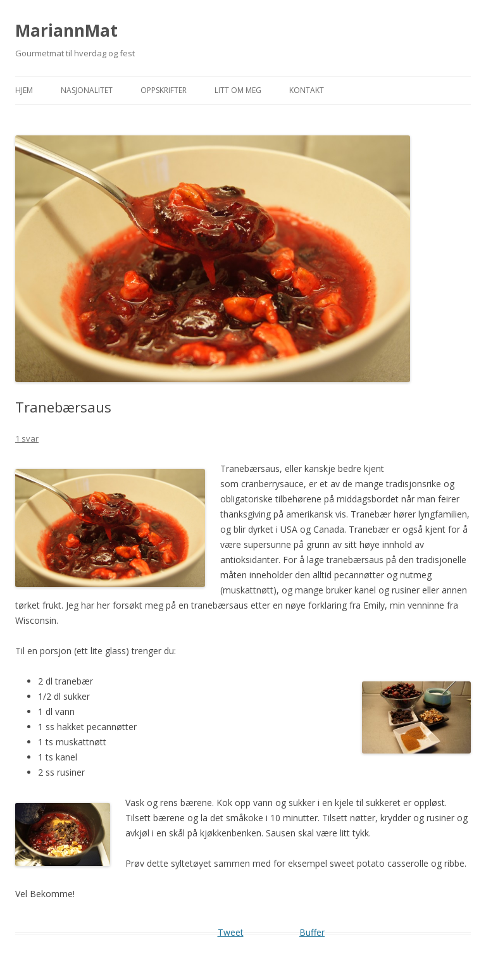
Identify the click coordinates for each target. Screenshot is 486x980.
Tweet (231, 932)
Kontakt (307, 90)
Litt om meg (238, 90)
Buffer (312, 932)
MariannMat (66, 30)
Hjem (24, 90)
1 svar (27, 438)
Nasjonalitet (87, 90)
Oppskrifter (164, 90)
